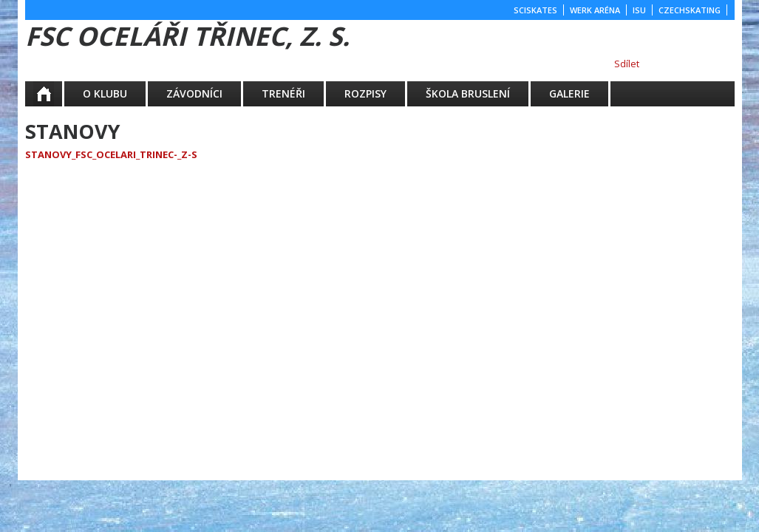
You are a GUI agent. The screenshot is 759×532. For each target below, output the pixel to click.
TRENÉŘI (283, 93)
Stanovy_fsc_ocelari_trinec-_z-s (111, 154)
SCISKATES (535, 10)
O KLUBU (105, 93)
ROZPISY (365, 93)
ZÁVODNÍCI (194, 93)
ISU (639, 10)
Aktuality (54, 93)
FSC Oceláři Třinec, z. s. (187, 36)
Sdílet (627, 64)
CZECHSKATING (690, 10)
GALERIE (569, 93)
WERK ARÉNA (595, 10)
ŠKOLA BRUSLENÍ (468, 93)
